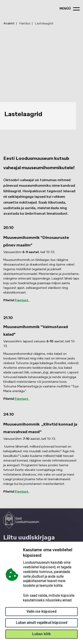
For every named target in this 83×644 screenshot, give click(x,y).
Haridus (25, 24)
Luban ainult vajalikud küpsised (42, 623)
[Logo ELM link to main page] (21, 520)
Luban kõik (41, 634)
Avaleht (9, 24)
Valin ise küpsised (41, 611)
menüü (65, 9)
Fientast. (22, 300)
